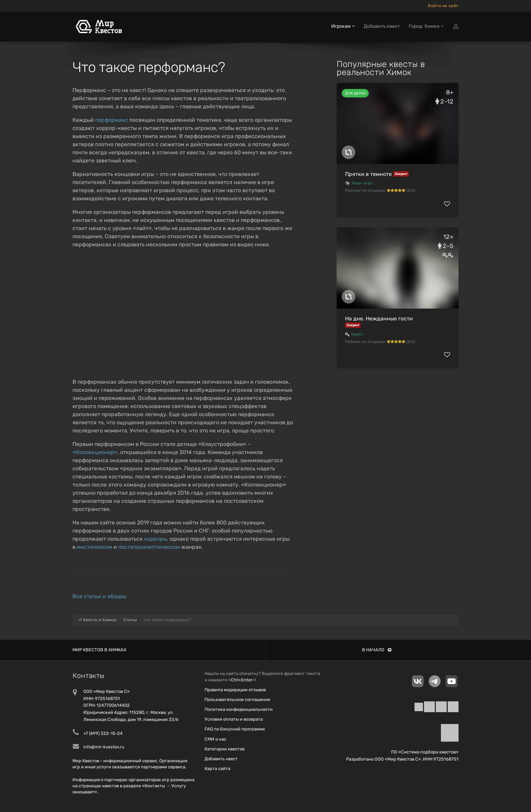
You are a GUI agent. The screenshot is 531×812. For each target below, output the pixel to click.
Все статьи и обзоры (99, 596)
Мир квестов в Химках (99, 650)
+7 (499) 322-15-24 (103, 733)
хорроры (155, 539)
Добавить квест (382, 26)
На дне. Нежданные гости (379, 319)
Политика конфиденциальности (239, 709)
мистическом (94, 547)
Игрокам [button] (343, 26)
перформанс (112, 120)
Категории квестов (225, 749)
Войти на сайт (443, 6)
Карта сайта (217, 769)
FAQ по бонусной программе (235, 729)
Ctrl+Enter (242, 680)
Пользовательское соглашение (237, 700)
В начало (377, 650)
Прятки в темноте (368, 174)
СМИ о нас (215, 739)
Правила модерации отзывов (235, 690)
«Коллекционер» (95, 452)
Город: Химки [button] (426, 26)
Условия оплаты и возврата (234, 719)
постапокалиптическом (149, 547)
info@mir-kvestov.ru (104, 747)
